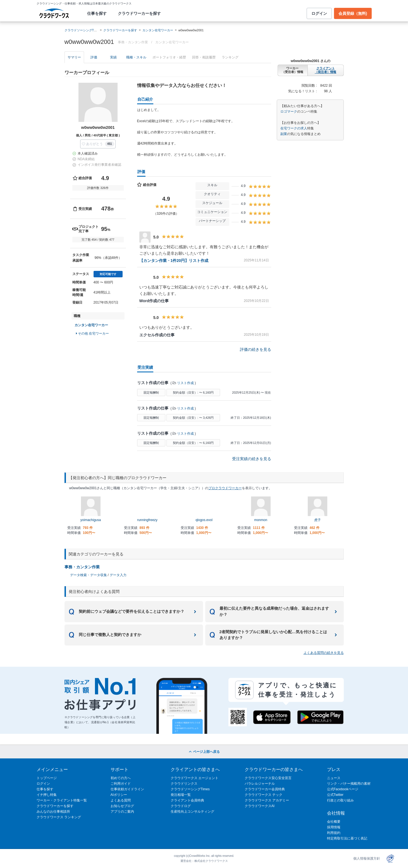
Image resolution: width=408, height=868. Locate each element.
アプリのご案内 (122, 812)
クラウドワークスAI (260, 806)
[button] (98, 144)
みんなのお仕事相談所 (53, 812)
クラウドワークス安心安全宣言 (268, 778)
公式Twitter (335, 795)
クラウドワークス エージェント (195, 778)
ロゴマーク (289, 112)
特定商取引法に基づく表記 (347, 838)
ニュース (334, 778)
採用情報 (334, 827)
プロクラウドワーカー (225, 488)
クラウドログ (181, 806)
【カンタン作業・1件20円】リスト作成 (174, 261)
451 (110, 144)
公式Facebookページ (343, 789)
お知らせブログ (122, 806)
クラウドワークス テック (263, 795)
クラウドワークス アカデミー (267, 800)
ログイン (319, 13)
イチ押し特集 (47, 795)
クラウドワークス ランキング (59, 817)
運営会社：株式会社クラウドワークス (204, 861)
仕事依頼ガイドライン (127, 789)
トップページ (47, 778)
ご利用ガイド (121, 784)
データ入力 (118, 575)
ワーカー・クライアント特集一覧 (62, 800)
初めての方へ (121, 778)
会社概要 (334, 822)
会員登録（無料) (353, 13)
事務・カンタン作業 (82, 567)
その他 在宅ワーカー (93, 334)
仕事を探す (97, 13)
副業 (284, 134)
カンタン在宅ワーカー (158, 30)
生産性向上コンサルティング (192, 812)
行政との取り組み (340, 800)
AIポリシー (119, 795)
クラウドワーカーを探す (139, 13)
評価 (94, 57)
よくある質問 (121, 800)
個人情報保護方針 (367, 858)
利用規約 (334, 833)
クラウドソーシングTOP (81, 30)
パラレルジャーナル (260, 784)
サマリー (74, 57)
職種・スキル (136, 57)
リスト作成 (185, 383)
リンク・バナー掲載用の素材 (349, 784)
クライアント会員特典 (187, 800)
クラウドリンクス (184, 784)
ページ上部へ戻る (204, 752)
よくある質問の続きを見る (324, 653)
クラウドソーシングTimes (190, 789)
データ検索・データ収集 (89, 575)
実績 (113, 57)
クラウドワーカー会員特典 (265, 789)
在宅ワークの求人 (294, 128)
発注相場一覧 (181, 795)
